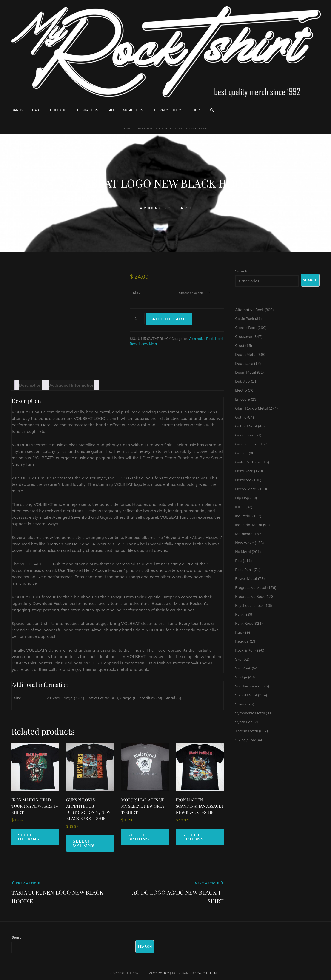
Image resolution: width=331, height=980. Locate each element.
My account (134, 110)
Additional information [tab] (72, 385)
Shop (195, 110)
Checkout (59, 110)
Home (127, 128)
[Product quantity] (137, 318)
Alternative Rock (201, 339)
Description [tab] (30, 385)
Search (241, 271)
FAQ (111, 110)
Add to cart (169, 319)
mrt (188, 208)
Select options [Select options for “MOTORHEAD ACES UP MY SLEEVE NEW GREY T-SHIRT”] (138, 837)
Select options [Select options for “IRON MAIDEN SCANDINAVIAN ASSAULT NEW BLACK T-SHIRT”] (193, 837)
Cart (37, 110)
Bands (17, 110)
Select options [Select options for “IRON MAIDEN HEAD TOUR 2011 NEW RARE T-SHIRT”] (29, 837)
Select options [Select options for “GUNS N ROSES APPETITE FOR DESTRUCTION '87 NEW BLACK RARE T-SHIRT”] (84, 843)
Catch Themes (209, 973)
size (137, 292)
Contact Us (88, 110)
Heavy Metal (145, 128)
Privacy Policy (168, 110)
